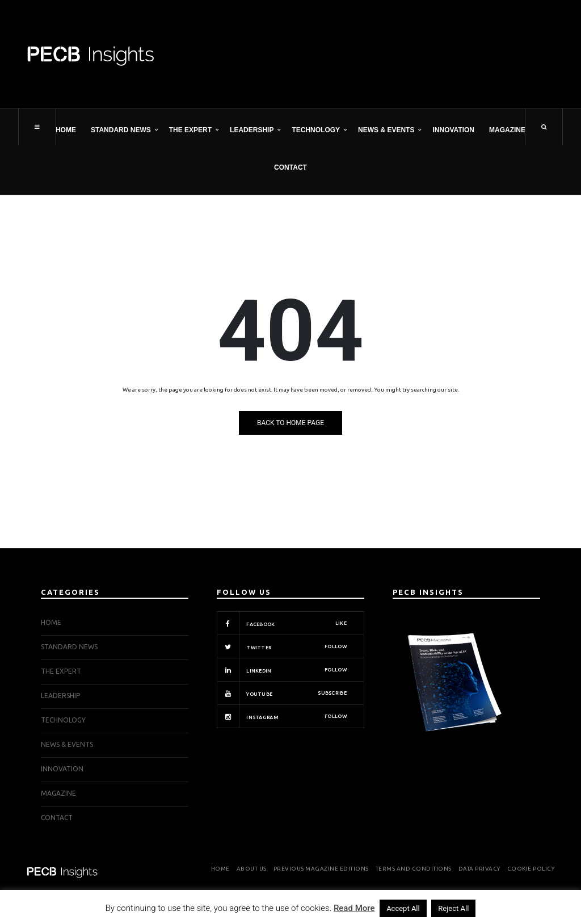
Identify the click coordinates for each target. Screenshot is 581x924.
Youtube (282, 693)
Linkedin (282, 670)
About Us (252, 869)
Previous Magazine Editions (321, 869)
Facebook (282, 623)
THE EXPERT (190, 130)
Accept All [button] (403, 908)
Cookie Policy (531, 869)
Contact (290, 167)
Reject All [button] (453, 908)
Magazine (507, 130)
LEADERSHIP (252, 130)
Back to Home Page (290, 423)
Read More (354, 908)
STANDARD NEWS (121, 130)
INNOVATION (453, 130)
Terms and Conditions (414, 869)
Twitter (282, 646)
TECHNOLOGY (316, 130)
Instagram (282, 716)
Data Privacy (479, 869)
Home (66, 130)
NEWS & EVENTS (386, 130)
